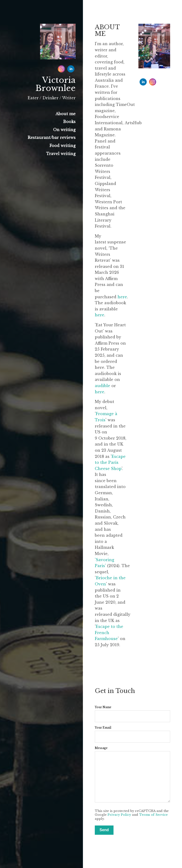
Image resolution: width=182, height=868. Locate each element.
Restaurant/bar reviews (52, 138)
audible (102, 386)
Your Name (103, 707)
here (122, 297)
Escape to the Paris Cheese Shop (110, 462)
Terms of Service (153, 815)
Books (69, 122)
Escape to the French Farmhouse (109, 633)
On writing (64, 130)
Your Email (103, 728)
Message (101, 748)
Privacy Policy (119, 815)
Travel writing (61, 154)
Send (104, 830)
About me (66, 114)
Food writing (63, 146)
